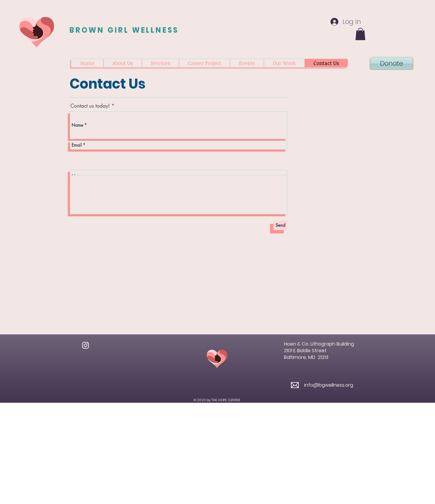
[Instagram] (85, 345)
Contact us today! (90, 106)
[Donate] (391, 63)
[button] (360, 34)
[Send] (280, 225)
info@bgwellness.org (329, 385)
